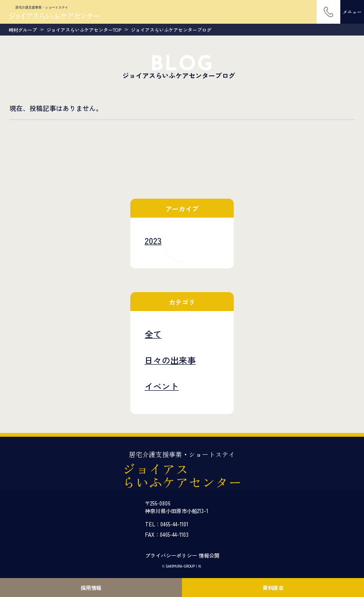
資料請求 (273, 588)
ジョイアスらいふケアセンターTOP (84, 30)
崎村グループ (23, 30)
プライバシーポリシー (171, 555)
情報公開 (209, 555)
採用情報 (91, 588)
